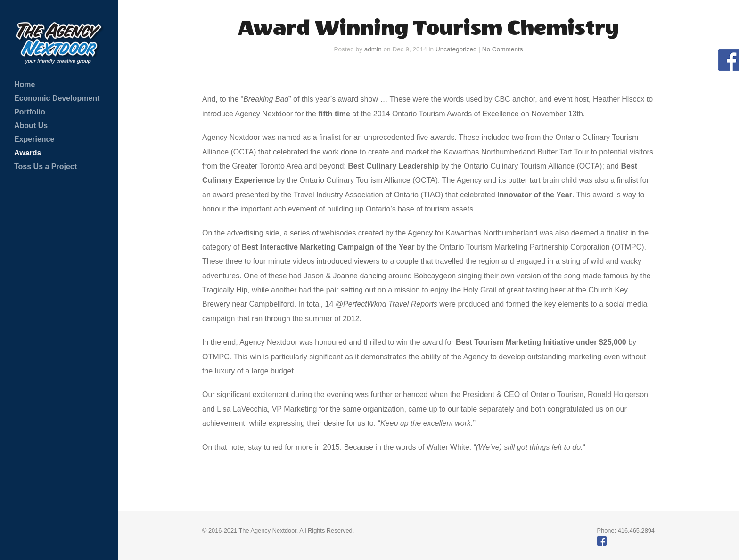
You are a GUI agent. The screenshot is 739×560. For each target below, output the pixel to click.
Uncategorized (456, 49)
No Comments (503, 49)
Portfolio (30, 112)
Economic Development (57, 98)
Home (25, 85)
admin (373, 49)
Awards (28, 153)
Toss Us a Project (45, 166)
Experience (34, 139)
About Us (31, 126)
